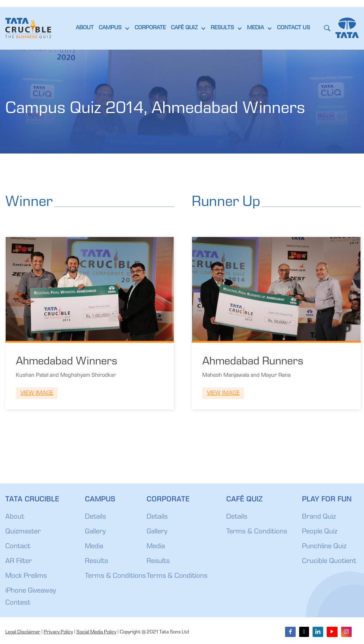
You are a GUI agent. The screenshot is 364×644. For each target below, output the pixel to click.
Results (97, 562)
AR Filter (19, 562)
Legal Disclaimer (23, 632)
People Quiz (320, 532)
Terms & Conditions (115, 576)
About (15, 517)
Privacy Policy (58, 632)
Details (95, 517)
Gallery (95, 532)
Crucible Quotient (329, 562)
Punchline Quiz (324, 547)
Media (94, 547)
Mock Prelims (26, 576)
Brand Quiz (319, 517)
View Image (37, 393)
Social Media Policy (96, 632)
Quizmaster (23, 532)
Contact (18, 547)
